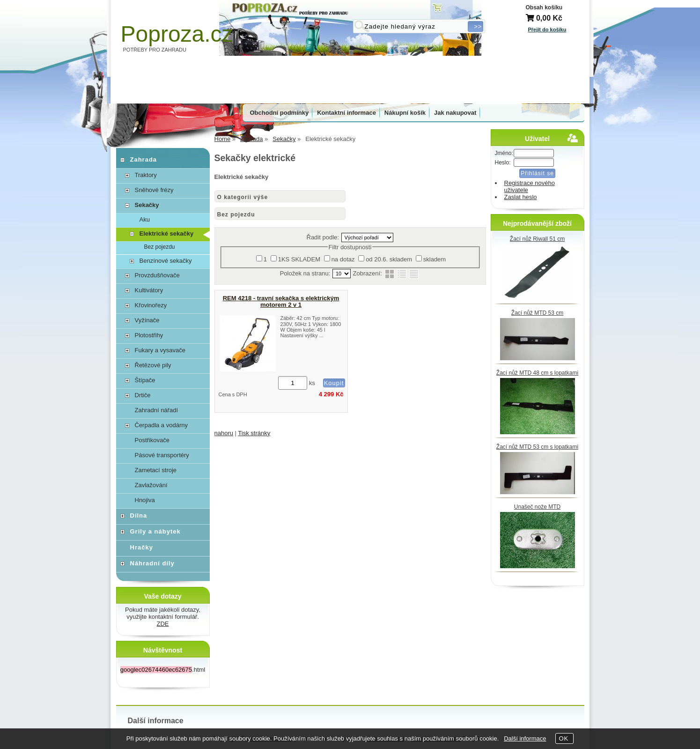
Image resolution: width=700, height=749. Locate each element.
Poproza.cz (177, 34)
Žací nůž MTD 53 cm (537, 313)
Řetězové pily (153, 365)
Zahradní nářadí (157, 410)
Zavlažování (151, 485)
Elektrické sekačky (167, 234)
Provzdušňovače (157, 275)
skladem (435, 259)
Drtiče (143, 395)
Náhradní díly (152, 563)
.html (163, 670)
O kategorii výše (243, 197)
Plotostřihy (149, 335)
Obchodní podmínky (280, 113)
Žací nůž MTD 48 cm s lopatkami (537, 373)
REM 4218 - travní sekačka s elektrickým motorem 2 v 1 (281, 301)
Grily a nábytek (155, 531)
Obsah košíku (544, 7)
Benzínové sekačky (166, 261)
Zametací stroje (156, 470)
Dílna (139, 515)
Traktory (146, 175)
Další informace (525, 738)
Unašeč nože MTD (537, 507)
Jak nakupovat (455, 113)
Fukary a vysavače (160, 350)
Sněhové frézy (154, 190)
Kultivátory (149, 290)
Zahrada (144, 159)
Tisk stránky (254, 433)
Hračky (142, 547)
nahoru (224, 433)
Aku (145, 219)
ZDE (163, 624)
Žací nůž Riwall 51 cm (537, 239)
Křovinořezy (151, 305)
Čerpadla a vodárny (161, 425)
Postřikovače (152, 440)
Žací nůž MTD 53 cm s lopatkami (537, 447)
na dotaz (343, 259)
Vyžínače (147, 320)
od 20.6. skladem (389, 259)
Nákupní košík (405, 113)
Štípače (145, 380)
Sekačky (147, 205)
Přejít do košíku (547, 30)
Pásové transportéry (162, 455)
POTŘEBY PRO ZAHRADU (155, 50)
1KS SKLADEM (299, 259)
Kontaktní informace (346, 113)
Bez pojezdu (236, 215)
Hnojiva (145, 500)
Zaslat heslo (521, 197)
